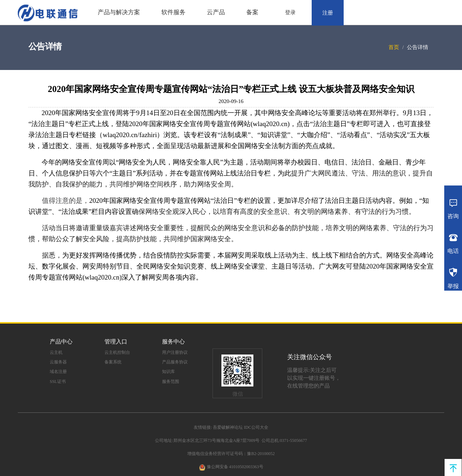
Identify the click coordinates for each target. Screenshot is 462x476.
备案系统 (113, 362)
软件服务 (173, 12)
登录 (290, 12)
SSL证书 (58, 382)
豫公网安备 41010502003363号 (235, 467)
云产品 (216, 12)
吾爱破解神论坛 (228, 427)
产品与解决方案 (119, 12)
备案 (252, 12)
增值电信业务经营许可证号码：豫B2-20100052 (231, 454)
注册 (328, 13)
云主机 (56, 352)
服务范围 (171, 382)
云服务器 (58, 362)
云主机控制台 (117, 352)
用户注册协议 (175, 352)
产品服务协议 (175, 362)
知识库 (168, 372)
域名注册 (58, 372)
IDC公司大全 (256, 427)
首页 (394, 47)
